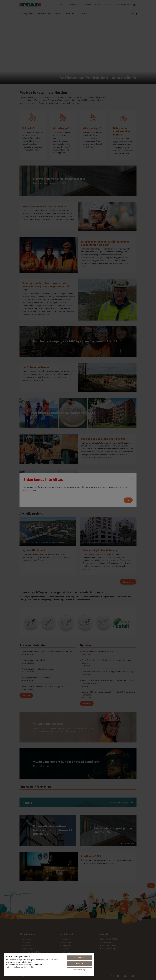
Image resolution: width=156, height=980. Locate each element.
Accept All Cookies (79, 958)
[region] (49, 964)
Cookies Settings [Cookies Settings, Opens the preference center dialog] (79, 970)
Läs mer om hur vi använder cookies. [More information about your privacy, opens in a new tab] (21, 967)
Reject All (79, 964)
